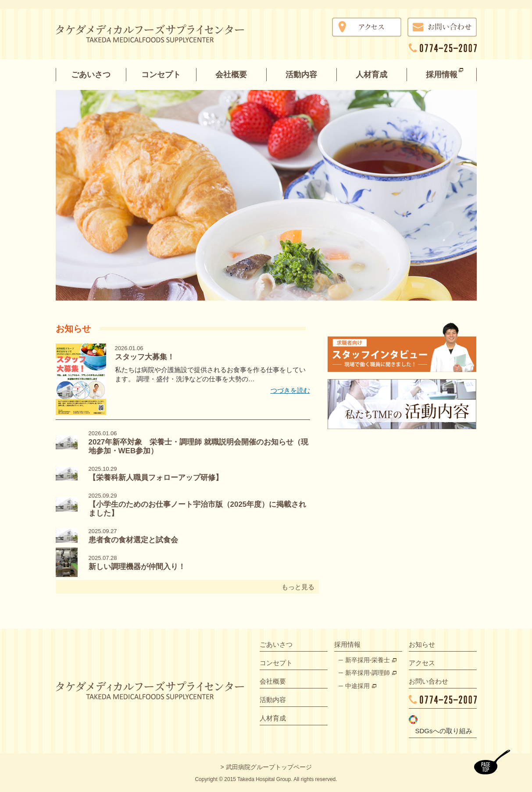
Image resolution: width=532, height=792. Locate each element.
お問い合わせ (428, 681)
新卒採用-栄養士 (368, 660)
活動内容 (301, 75)
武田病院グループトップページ (269, 767)
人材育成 (371, 75)
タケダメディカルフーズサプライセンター (158, 35)
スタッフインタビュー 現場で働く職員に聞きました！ (402, 348)
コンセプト (161, 75)
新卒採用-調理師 (368, 673)
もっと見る (298, 587)
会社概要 (231, 75)
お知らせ (422, 644)
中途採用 (357, 686)
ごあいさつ (91, 75)
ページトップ (492, 762)
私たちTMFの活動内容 (402, 404)
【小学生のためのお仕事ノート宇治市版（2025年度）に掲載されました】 (198, 505)
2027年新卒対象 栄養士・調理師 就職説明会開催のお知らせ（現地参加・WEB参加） (199, 443)
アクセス (422, 663)
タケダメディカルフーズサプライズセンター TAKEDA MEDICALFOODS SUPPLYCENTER (150, 690)
